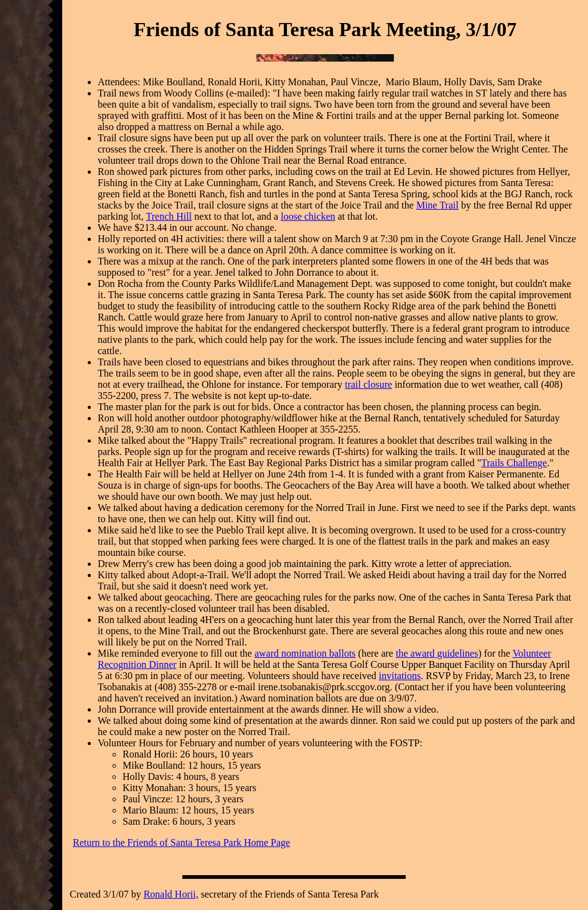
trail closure (368, 384)
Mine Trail (437, 205)
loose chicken (308, 216)
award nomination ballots (305, 653)
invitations (400, 676)
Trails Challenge (514, 463)
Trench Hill (169, 216)
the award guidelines (437, 653)
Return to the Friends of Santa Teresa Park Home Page (181, 842)
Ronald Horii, (171, 894)
